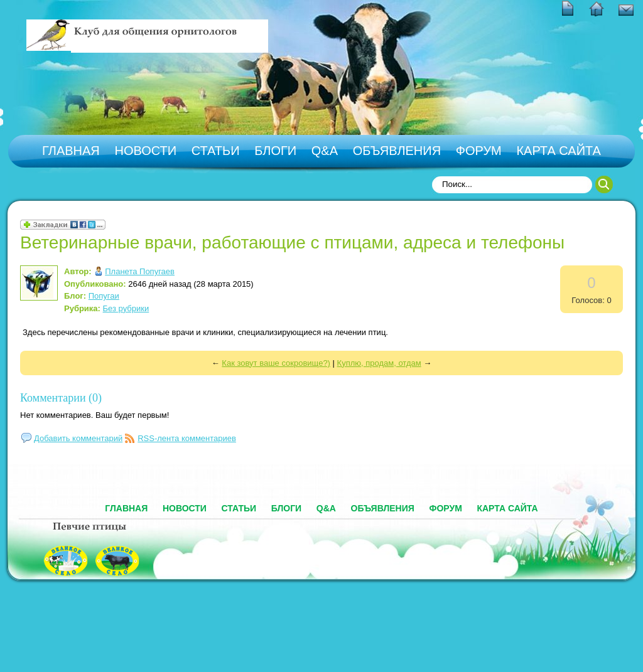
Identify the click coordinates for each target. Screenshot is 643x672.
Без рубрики (126, 308)
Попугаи (104, 296)
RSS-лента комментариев (187, 438)
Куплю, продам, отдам (379, 363)
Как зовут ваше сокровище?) (276, 363)
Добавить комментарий (78, 438)
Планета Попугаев (140, 271)
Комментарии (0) (61, 398)
